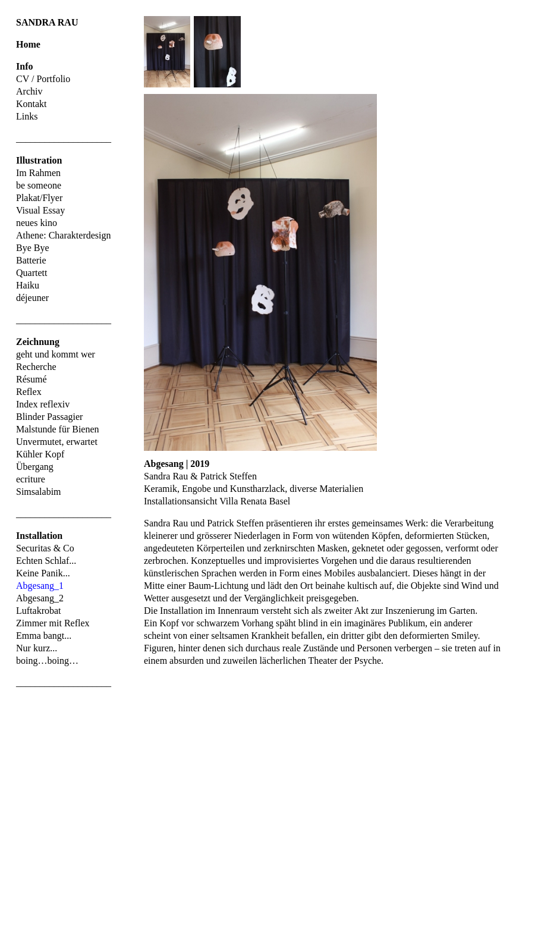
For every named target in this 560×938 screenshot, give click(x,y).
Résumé (32, 379)
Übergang (35, 467)
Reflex (29, 392)
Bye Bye (33, 248)
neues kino (37, 223)
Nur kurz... (37, 648)
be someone (39, 185)
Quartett (32, 273)
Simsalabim (39, 492)
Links (27, 116)
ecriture (31, 479)
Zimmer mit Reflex (53, 623)
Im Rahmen (38, 173)
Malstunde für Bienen (58, 429)
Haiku (28, 285)
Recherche (36, 367)
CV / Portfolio (43, 79)
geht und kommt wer (56, 354)
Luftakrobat (39, 611)
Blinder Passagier (49, 417)
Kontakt (32, 104)
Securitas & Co (45, 548)
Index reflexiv (43, 404)
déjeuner (32, 298)
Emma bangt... (44, 636)
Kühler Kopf (40, 454)
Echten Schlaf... (46, 561)
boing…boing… (47, 661)
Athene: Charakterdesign (64, 235)
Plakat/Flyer (39, 198)
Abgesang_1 (40, 586)
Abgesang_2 (40, 598)
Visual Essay (40, 210)
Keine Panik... (43, 573)
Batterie (31, 260)
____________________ (64, 138)
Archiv (29, 91)
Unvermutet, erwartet (57, 442)
